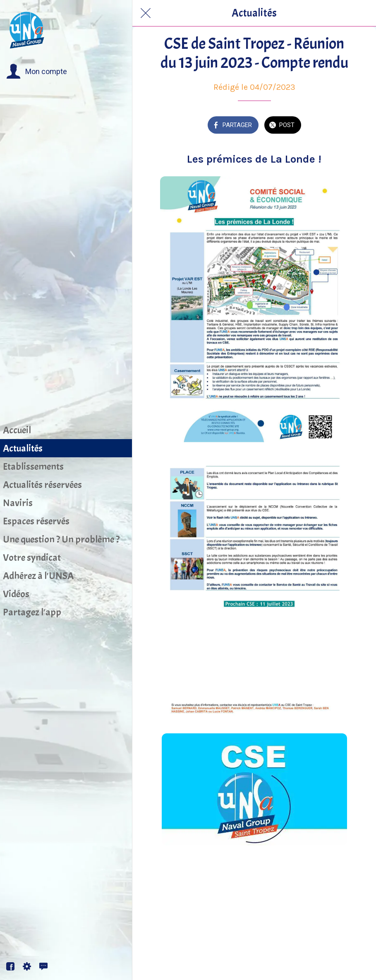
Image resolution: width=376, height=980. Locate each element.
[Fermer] (146, 13)
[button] (37, 72)
